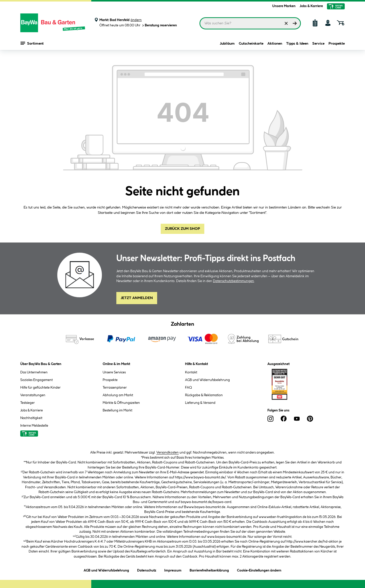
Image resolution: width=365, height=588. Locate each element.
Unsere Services (114, 372)
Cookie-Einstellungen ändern (259, 570)
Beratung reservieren (159, 25)
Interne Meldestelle (34, 426)
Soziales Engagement (36, 380)
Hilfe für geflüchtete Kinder (40, 388)
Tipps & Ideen (297, 44)
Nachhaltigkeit (31, 418)
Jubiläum (227, 44)
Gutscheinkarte (251, 44)
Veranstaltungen (33, 395)
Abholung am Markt (118, 395)
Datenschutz (147, 570)
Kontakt (191, 372)
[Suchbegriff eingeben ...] (250, 23)
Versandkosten (168, 453)
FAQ (188, 388)
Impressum (173, 570)
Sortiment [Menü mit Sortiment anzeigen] (32, 43)
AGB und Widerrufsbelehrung (207, 380)
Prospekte (337, 44)
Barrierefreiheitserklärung (209, 570)
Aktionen (275, 44)
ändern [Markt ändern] (136, 20)
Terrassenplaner (115, 388)
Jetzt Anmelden (137, 298)
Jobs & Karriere (311, 6)
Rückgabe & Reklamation (204, 395)
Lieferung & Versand (200, 403)
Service (318, 44)
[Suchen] (295, 23)
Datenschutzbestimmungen (233, 281)
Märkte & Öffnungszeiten (121, 403)
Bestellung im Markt (117, 410)
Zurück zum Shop (182, 229)
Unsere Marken (284, 6)
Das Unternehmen (34, 372)
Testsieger (28, 403)
